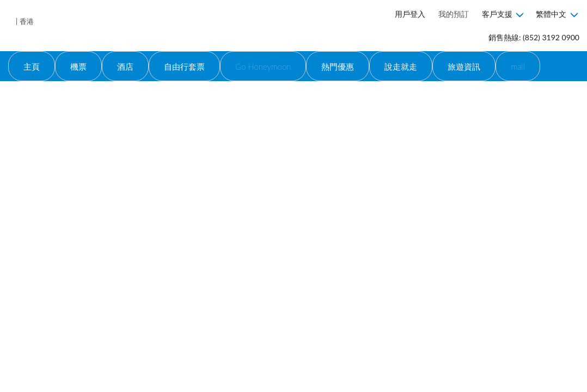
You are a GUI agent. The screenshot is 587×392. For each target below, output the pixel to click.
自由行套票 (184, 66)
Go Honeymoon (263, 66)
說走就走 (401, 66)
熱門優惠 (338, 66)
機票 (78, 66)
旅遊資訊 (464, 66)
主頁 (32, 66)
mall (518, 66)
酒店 (125, 66)
